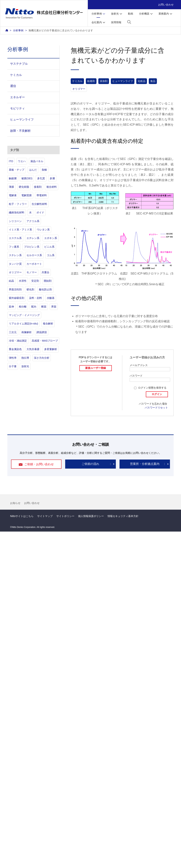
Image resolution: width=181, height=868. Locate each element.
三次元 (13, 332)
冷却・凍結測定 (18, 341)
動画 (131, 14)
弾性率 (13, 358)
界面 (54, 307)
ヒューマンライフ (123, 81)
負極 (44, 170)
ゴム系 (51, 255)
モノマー (32, 272)
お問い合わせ (166, 5)
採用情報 (116, 22)
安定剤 (35, 281)
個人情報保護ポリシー (91, 516)
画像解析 (27, 332)
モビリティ (17, 108)
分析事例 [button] (97, 14)
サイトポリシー (65, 516)
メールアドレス (139, 365)
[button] (129, 22)
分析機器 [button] (144, 14)
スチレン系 (15, 255)
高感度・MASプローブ (45, 341)
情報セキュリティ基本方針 (123, 516)
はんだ (33, 170)
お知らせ (15, 503)
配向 (34, 307)
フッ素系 (14, 247)
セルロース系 (34, 255)
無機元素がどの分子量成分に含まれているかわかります (61, 30)
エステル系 (15, 238)
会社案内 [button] (97, 22)
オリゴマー (79, 89)
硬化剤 (30, 289)
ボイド (40, 212)
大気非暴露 (33, 349)
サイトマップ (45, 516)
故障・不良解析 (20, 131)
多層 (52, 178)
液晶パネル (37, 161)
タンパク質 (15, 264)
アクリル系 (33, 221)
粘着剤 (91, 81)
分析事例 (18, 30)
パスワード (136, 376)
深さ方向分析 (42, 358)
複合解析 (48, 324)
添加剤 (104, 81)
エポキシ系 (51, 238)
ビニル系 (49, 247)
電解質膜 (27, 195)
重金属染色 (15, 349)
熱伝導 (25, 358)
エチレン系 (33, 238)
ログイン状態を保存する (152, 388)
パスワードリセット (156, 408)
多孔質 (41, 178)
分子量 (13, 366)
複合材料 (52, 187)
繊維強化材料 (17, 212)
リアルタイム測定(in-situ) (23, 324)
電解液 (13, 195)
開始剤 (48, 281)
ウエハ (22, 161)
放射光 (25, 366)
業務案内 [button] (164, 14)
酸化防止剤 (45, 289)
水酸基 (51, 298)
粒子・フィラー (18, 204)
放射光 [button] (115, 14)
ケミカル (77, 81)
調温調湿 (42, 332)
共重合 (45, 272)
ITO (11, 161)
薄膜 (11, 187)
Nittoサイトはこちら (22, 516)
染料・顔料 (36, 298)
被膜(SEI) (27, 178)
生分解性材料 (39, 204)
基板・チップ (17, 170)
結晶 (11, 281)
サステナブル (19, 64)
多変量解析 (51, 349)
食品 (153, 81)
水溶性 (23, 281)
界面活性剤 (15, 289)
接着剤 (38, 187)
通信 (13, 86)
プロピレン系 (32, 247)
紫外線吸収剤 (17, 298)
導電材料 (42, 195)
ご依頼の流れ (90, 464)
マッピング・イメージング (24, 315)
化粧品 (142, 81)
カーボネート (34, 264)
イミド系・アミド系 (20, 230)
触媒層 (13, 178)
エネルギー (17, 97)
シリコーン (15, 221)
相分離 (23, 307)
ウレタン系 (43, 230)
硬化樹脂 (24, 187)
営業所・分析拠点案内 (145, 464)
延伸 (11, 307)
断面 (44, 307)
